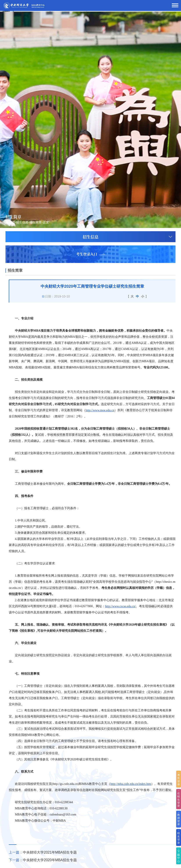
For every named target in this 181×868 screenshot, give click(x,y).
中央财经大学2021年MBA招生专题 (50, 852)
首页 (12, 222)
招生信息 (22, 222)
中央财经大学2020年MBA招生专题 (50, 860)
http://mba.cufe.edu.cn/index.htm (131, 784)
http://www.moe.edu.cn (100, 410)
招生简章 (36, 222)
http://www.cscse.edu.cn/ (120, 606)
